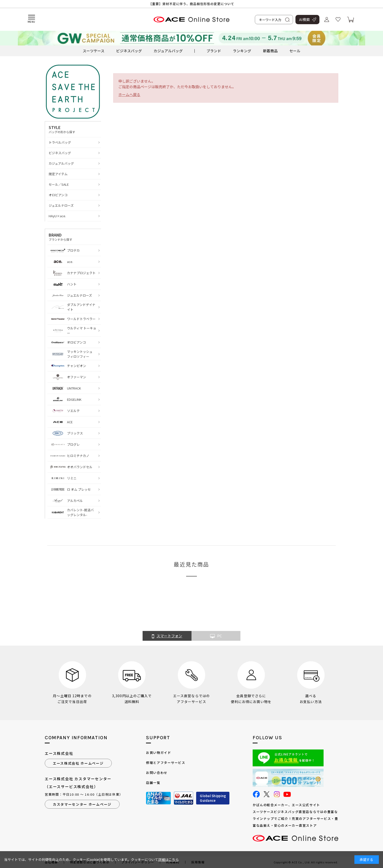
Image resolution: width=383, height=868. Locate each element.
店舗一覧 (153, 783)
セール (295, 51)
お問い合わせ (157, 773)
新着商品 (270, 51)
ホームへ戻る (129, 94)
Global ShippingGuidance (213, 798)
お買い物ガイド (158, 753)
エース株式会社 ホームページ (78, 763)
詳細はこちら (169, 859)
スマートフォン (167, 636)
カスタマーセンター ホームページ (82, 804)
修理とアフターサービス (166, 763)
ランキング (242, 51)
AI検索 (304, 19)
